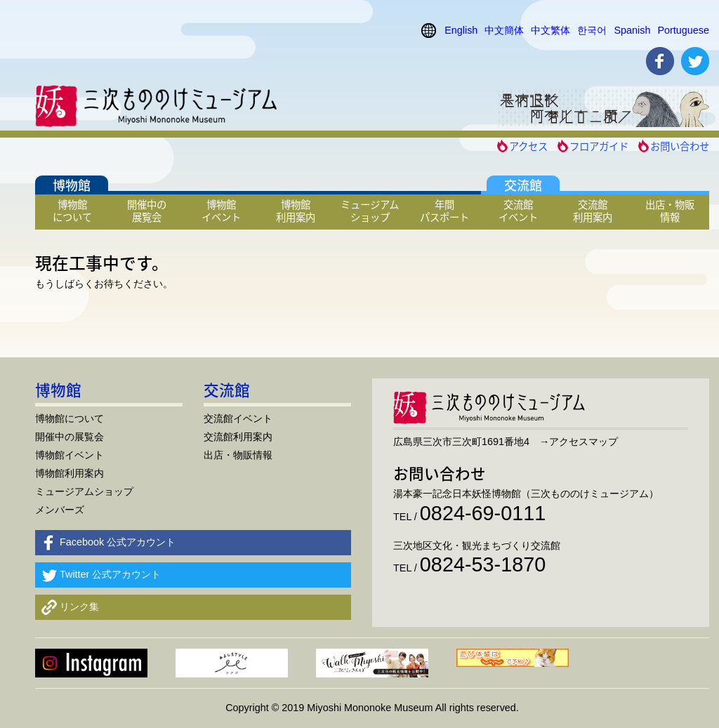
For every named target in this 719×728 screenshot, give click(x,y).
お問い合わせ (680, 146)
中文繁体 (550, 30)
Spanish (632, 30)
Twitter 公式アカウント (110, 574)
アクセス (528, 146)
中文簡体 (504, 30)
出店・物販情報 (670, 211)
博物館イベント (221, 211)
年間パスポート (444, 211)
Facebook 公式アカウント (118, 542)
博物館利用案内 (296, 211)
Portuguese (683, 30)
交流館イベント (518, 211)
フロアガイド (599, 146)
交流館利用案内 (593, 211)
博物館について (72, 211)
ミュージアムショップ (370, 211)
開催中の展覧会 (147, 211)
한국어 (592, 30)
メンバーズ (60, 510)
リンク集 (79, 607)
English (461, 30)
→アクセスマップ (579, 442)
